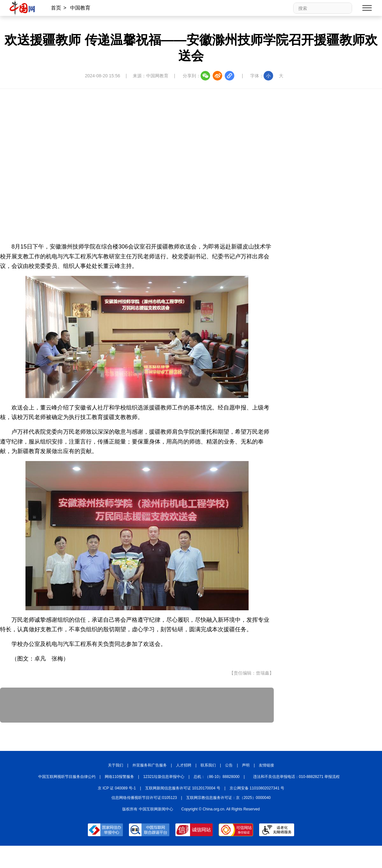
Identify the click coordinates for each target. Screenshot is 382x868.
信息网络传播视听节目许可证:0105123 (144, 798)
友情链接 (266, 765)
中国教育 (80, 8)
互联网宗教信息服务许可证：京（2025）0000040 (228, 798)
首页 (56, 8)
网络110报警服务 (119, 777)
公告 (229, 765)
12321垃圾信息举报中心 (164, 777)
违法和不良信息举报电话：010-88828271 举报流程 (297, 777)
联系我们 (208, 765)
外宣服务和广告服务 (150, 765)
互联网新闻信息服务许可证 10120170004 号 (183, 788)
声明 (246, 765)
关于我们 (116, 765)
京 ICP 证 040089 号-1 (117, 788)
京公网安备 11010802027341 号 (257, 788)
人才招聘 (184, 765)
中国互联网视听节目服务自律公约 (67, 777)
